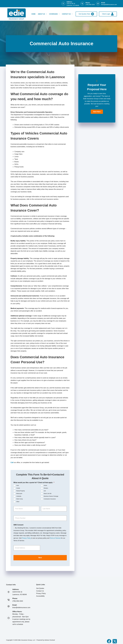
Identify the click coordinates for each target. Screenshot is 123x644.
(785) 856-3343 (90, 5)
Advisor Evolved (50, 638)
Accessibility (40, 594)
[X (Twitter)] (115, 639)
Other (18, 502)
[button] (97, 112)
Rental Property (21, 491)
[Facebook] (109, 639)
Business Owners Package (51, 496)
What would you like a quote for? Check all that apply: (34, 483)
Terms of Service (55, 538)
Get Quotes (40, 587)
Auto (18, 485)
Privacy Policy (26, 538)
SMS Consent (18, 525)
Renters (46, 488)
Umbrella (19, 496)
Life (45, 491)
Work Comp (20, 499)
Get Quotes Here (86, 14)
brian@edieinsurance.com (109, 5)
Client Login (108, 14)
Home (33, 14)
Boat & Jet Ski (48, 494)
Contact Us (68, 14)
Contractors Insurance (50, 499)
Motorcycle (19, 494)
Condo (18, 488)
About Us (43, 14)
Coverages (55, 14)
